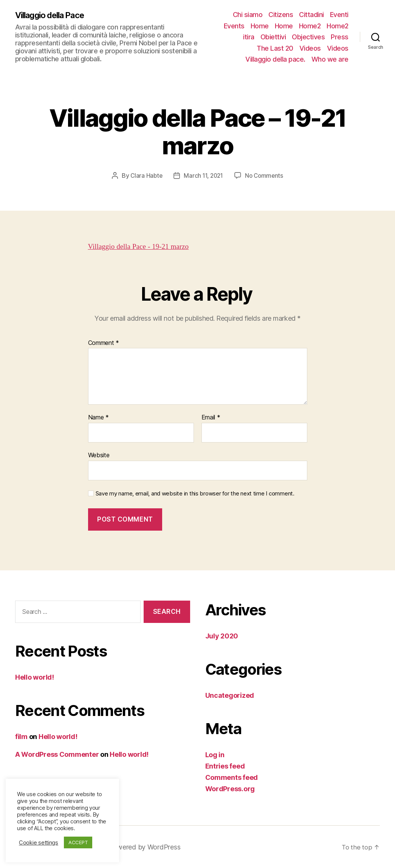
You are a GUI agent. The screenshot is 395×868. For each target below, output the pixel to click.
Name (98, 417)
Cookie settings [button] (39, 843)
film (21, 736)
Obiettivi (273, 37)
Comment (104, 343)
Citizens (281, 15)
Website (99, 455)
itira (249, 37)
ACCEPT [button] (78, 842)
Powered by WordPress (151, 847)
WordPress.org (230, 788)
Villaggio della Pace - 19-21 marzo (143, 246)
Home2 (310, 26)
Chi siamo (248, 15)
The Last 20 (275, 48)
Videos (310, 48)
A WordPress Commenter (57, 754)
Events (234, 26)
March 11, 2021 (203, 175)
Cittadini (311, 15)
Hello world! (35, 677)
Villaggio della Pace (54, 15)
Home (260, 26)
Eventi (339, 15)
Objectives (308, 37)
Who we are (330, 59)
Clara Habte (144, 175)
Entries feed (225, 766)
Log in (215, 754)
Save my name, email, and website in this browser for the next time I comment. (195, 493)
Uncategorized (230, 695)
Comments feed (232, 777)
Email (211, 417)
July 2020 (222, 636)
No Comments (266, 175)
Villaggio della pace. (275, 59)
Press (340, 37)
